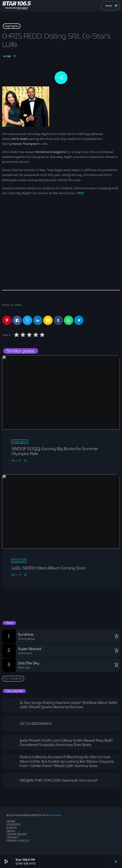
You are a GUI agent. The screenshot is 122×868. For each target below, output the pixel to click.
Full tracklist (13, 679)
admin (18, 305)
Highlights (12, 26)
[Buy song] (116, 636)
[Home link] (17, 6)
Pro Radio (55, 815)
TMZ (80, 193)
